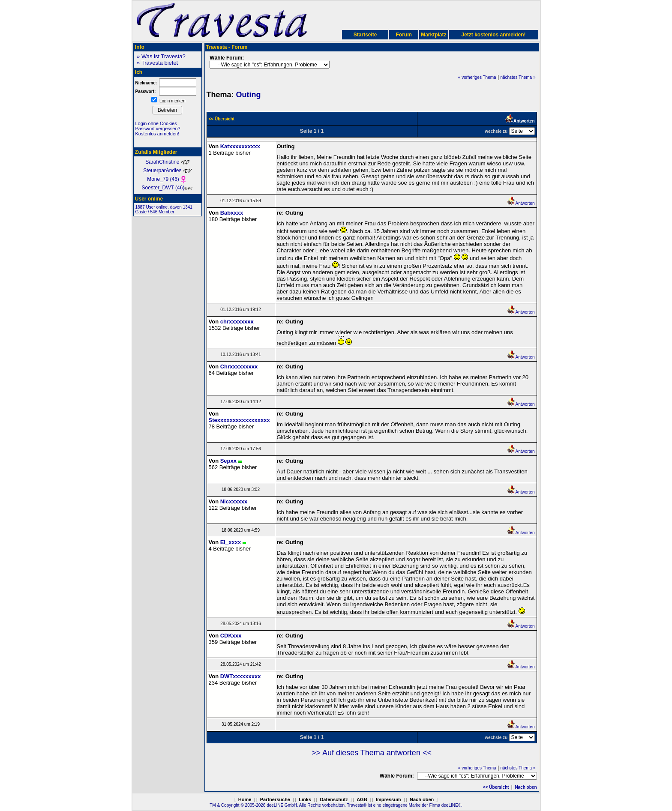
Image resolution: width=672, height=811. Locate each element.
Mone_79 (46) (167, 179)
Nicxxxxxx (234, 501)
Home (245, 799)
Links (305, 799)
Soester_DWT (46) (168, 188)
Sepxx (228, 461)
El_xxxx (231, 542)
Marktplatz (433, 35)
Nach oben (526, 787)
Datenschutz (334, 799)
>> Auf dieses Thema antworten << (372, 753)
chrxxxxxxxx (237, 322)
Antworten (520, 203)
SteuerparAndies (167, 171)
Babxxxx (232, 213)
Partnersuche (275, 799)
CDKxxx (231, 636)
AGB (362, 799)
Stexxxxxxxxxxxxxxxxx (239, 420)
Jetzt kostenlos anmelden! (493, 35)
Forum (403, 35)
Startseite (365, 35)
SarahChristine (167, 162)
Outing (249, 95)
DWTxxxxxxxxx (241, 676)
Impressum (388, 799)
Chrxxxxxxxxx (239, 367)
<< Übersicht (496, 787)
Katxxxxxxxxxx (240, 146)
